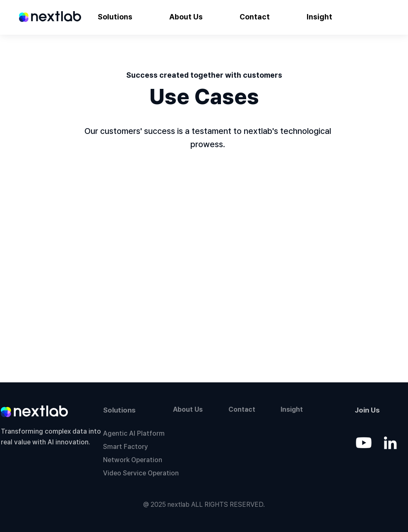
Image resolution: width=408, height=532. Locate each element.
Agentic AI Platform (134, 433)
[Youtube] (364, 443)
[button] (115, 17)
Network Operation (133, 460)
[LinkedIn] (390, 443)
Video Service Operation (141, 473)
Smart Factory (126, 447)
